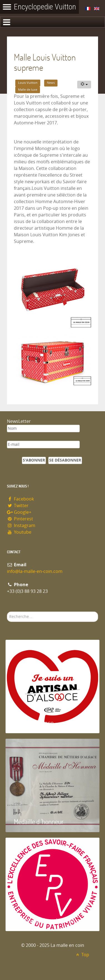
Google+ (19, 512)
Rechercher (7, 612)
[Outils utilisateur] (84, 85)
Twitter (18, 506)
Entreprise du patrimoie (44, 920)
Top (82, 955)
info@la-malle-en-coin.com (35, 571)
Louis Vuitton (28, 83)
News (51, 83)
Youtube (19, 532)
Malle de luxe (28, 90)
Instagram (21, 526)
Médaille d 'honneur (39, 822)
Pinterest (20, 519)
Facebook (20, 499)
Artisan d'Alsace (34, 723)
